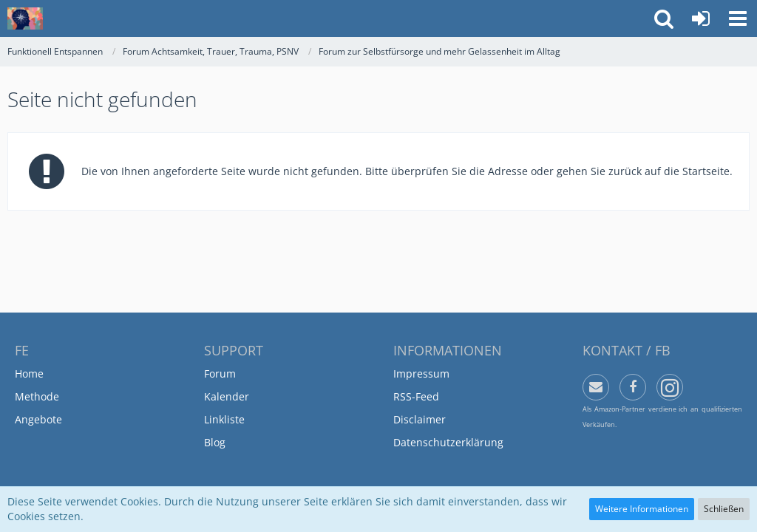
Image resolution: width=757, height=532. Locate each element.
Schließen (724, 509)
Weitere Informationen (642, 509)
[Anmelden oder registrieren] (701, 18)
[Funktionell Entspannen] (25, 18)
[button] (738, 18)
